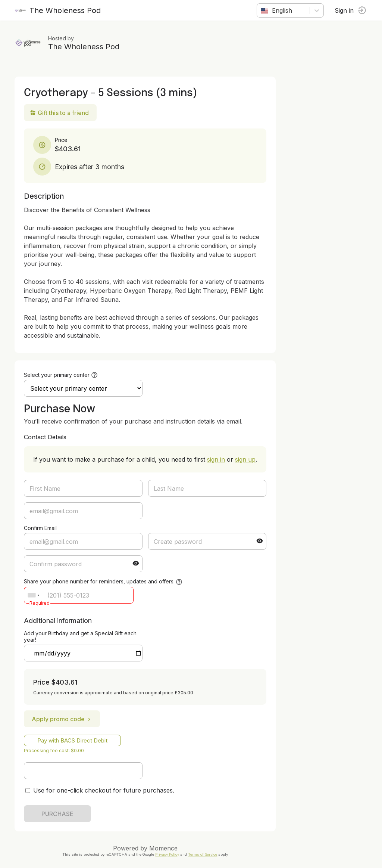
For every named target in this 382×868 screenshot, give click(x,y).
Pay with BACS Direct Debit (73, 740)
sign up (246, 459)
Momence (164, 848)
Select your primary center (57, 375)
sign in (216, 459)
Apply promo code (62, 719)
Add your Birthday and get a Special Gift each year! (81, 636)
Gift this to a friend (60, 113)
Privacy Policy (167, 854)
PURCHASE (58, 814)
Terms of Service (203, 854)
